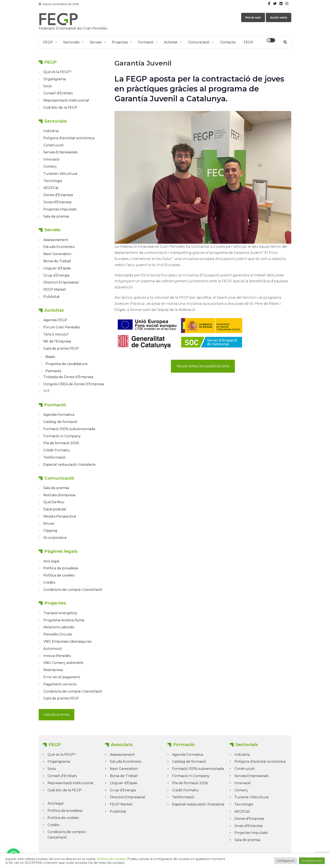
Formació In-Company (62, 436)
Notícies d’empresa (59, 495)
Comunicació (199, 42)
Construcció (53, 145)
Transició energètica (60, 613)
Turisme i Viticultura (60, 174)
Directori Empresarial (61, 282)
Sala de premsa (56, 216)
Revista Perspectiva (60, 516)
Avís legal (51, 561)
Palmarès (53, 371)
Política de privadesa (61, 568)
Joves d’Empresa (57, 202)
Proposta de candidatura (66, 364)
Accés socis (279, 17)
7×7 (46, 391)
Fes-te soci (253, 17)
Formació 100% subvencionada (69, 429)
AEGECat (51, 188)
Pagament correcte (60, 684)
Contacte (228, 42)
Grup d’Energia (56, 275)
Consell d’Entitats (58, 93)
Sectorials (71, 42)
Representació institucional (66, 100)
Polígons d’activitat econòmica (69, 138)
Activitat (171, 42)
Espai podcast (55, 509)
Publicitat (52, 297)
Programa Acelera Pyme (64, 620)
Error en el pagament (62, 677)
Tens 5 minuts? (56, 334)
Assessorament (56, 240)
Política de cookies (59, 575)
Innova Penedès (57, 656)
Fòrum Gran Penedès (62, 327)
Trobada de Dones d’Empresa (68, 377)
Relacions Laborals (59, 627)
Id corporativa (55, 538)
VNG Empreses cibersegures (67, 641)
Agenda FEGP (55, 320)
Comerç (50, 167)
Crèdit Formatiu (57, 450)
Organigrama (55, 79)
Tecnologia (53, 181)
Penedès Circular (58, 634)
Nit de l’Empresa (57, 341)
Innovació (51, 159)
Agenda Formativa (59, 415)
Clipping (50, 531)
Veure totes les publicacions (203, 366)
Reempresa (53, 670)
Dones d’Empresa (58, 195)
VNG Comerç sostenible (63, 663)
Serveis (96, 42)
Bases (50, 357)
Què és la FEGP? (57, 72)
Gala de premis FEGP (61, 348)
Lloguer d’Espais (57, 268)
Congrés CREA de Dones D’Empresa (74, 384)
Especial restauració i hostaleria (69, 465)
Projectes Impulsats (60, 209)
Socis (47, 86)
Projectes (120, 42)
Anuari (49, 524)
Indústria (51, 131)
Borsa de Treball (57, 261)
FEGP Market (55, 290)
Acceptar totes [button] (312, 861)
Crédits (49, 582)
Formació (146, 42)
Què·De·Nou (54, 502)
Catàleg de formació (60, 422)
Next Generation (57, 254)
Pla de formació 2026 (61, 443)
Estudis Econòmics (59, 247)
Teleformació (54, 457)
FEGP (48, 42)
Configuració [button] (286, 861)
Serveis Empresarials (60, 152)
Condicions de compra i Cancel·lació (73, 590)
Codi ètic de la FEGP (60, 108)
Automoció (53, 649)
